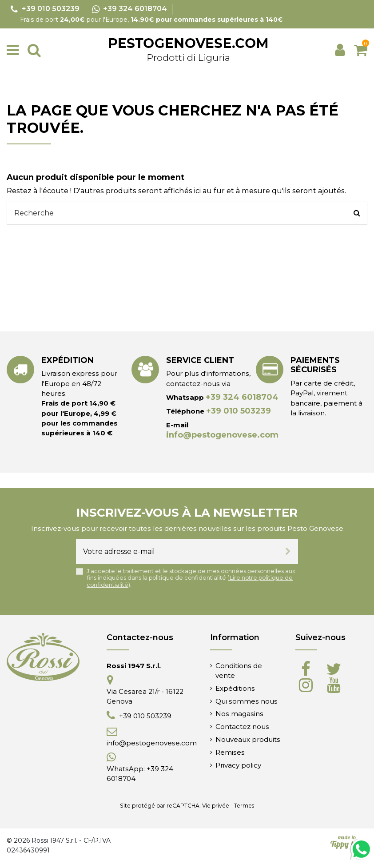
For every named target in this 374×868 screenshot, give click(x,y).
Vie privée (216, 806)
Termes (244, 806)
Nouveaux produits (248, 739)
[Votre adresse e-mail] (177, 552)
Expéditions (235, 688)
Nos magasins (239, 714)
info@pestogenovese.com (222, 435)
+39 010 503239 (239, 411)
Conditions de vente (239, 671)
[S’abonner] (288, 552)
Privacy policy (238, 765)
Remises (230, 752)
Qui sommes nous (247, 701)
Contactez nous (242, 727)
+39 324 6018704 (242, 397)
